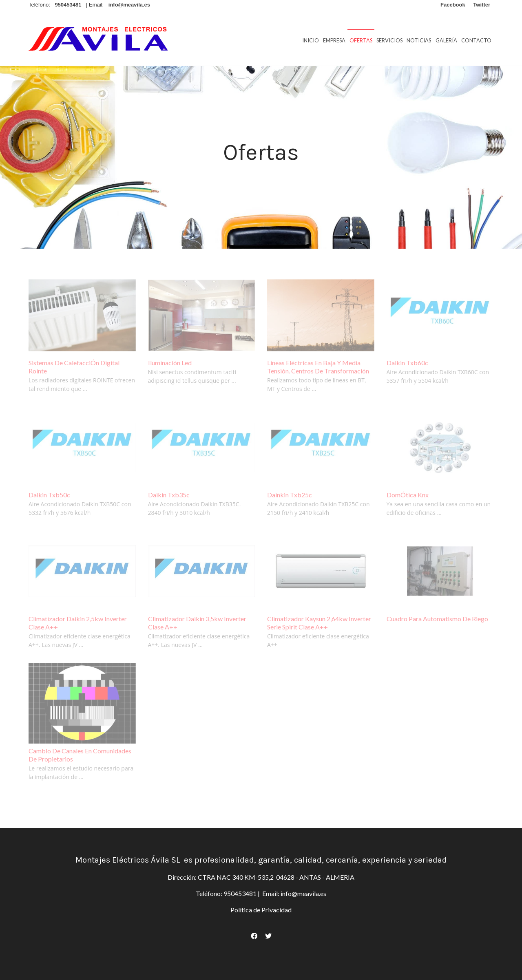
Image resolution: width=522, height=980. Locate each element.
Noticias (419, 40)
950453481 (240, 893)
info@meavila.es (303, 893)
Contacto (476, 40)
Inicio (311, 40)
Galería (446, 40)
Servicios (389, 40)
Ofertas (361, 40)
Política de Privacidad (261, 910)
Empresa (334, 40)
